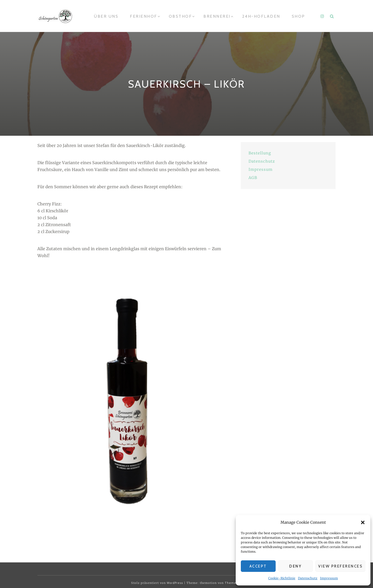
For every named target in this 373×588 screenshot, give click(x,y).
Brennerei (217, 16)
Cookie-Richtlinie (282, 578)
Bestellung (260, 153)
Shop (298, 16)
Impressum (329, 578)
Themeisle (233, 583)
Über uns (106, 16)
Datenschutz (308, 578)
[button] (363, 522)
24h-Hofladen (261, 16)
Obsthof (180, 16)
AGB (253, 178)
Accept (258, 566)
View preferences (340, 566)
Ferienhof (144, 16)
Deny (295, 566)
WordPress (175, 583)
